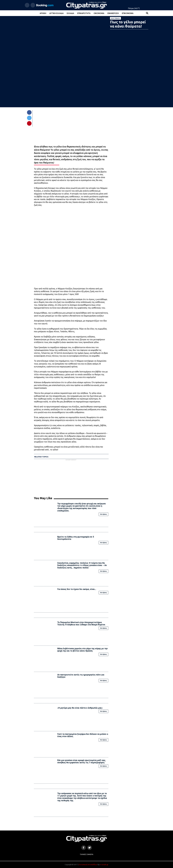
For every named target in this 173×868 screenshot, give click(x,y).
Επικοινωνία (128, 13)
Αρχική (43, 13)
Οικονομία (99, 13)
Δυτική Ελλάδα (56, 13)
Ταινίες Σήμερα (87, 854)
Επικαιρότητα (84, 13)
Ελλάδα (70, 13)
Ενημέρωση (113, 13)
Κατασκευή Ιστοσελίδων (88, 865)
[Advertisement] (71, 477)
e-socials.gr (104, 865)
